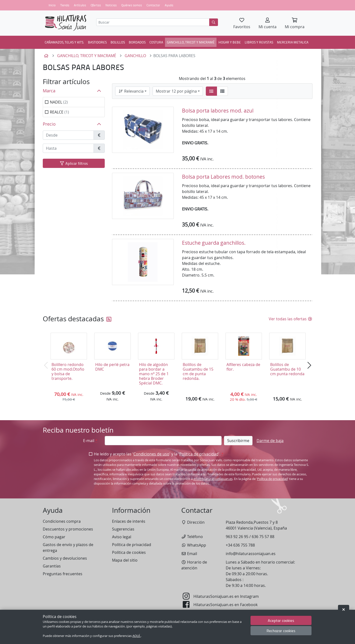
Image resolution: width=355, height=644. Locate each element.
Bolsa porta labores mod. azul (218, 111)
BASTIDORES (97, 42)
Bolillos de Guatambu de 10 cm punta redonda (287, 369)
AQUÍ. (137, 636)
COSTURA (156, 42)
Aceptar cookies (281, 620)
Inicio (52, 5)
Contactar (153, 5)
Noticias (111, 5)
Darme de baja (270, 441)
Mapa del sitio (125, 560)
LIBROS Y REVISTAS (259, 42)
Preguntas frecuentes (63, 574)
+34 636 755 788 (240, 545)
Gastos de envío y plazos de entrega (68, 548)
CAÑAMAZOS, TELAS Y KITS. (64, 42)
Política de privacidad (199, 454)
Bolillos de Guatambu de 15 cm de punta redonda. (198, 372)
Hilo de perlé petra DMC (112, 367)
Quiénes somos (132, 5)
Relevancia (131, 91)
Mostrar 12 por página (176, 91)
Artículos (80, 5)
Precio (49, 124)
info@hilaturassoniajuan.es (213, 479)
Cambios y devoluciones (65, 558)
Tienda (65, 5)
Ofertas (96, 5)
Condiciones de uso (151, 454)
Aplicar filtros (74, 163)
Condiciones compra (62, 521)
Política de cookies (129, 552)
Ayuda (169, 5)
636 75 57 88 (263, 537)
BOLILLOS (118, 42)
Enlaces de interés (129, 521)
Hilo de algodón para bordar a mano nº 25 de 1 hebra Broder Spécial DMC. (154, 374)
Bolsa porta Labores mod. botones (223, 177)
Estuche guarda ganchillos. (214, 243)
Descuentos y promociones (68, 529)
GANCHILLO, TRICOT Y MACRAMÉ (191, 42)
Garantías (52, 566)
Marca (49, 91)
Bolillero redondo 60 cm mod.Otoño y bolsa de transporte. (68, 372)
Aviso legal (122, 537)
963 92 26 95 (237, 537)
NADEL (59, 102)
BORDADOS (137, 42)
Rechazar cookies (281, 631)
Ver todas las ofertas (291, 319)
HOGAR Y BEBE (230, 42)
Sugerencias (123, 529)
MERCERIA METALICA (293, 42)
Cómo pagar (54, 537)
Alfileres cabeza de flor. (243, 367)
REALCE (59, 112)
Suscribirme (238, 441)
